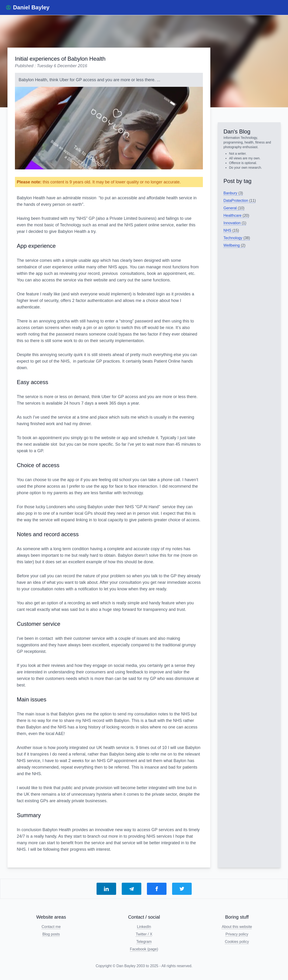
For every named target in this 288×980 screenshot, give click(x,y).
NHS (231, 230)
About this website (237, 927)
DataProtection (240, 201)
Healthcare (236, 215)
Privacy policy (237, 934)
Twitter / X (144, 934)
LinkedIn (144, 927)
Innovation (235, 223)
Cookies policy (237, 942)
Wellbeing (234, 245)
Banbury (233, 193)
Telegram (144, 942)
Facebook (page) (144, 949)
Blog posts (51, 934)
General (234, 208)
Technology (237, 238)
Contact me (51, 927)
